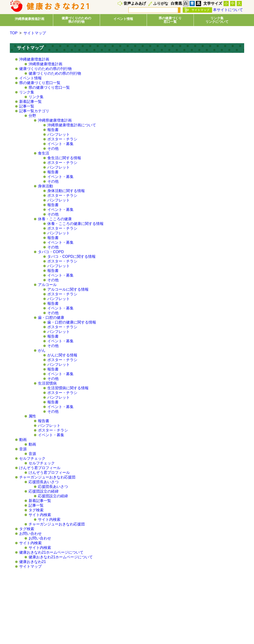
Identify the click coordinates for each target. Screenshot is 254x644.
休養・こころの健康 (55, 219)
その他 (53, 148)
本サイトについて (228, 10)
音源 (23, 449)
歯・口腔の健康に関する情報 (72, 322)
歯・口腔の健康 (51, 318)
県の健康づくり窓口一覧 (40, 83)
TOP (14, 33)
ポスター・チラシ (62, 139)
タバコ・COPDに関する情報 (71, 256)
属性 (32, 416)
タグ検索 (36, 510)
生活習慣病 (47, 383)
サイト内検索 (40, 515)
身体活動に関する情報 (66, 191)
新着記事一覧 (30, 102)
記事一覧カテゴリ (34, 111)
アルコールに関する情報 (68, 289)
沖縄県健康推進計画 (30, 19)
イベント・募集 (60, 144)
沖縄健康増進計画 (34, 59)
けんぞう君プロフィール (40, 468)
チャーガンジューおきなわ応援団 (47, 477)
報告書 (53, 130)
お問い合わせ (30, 534)
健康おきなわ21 (33, 562)
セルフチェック (32, 458)
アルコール (47, 285)
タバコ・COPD (51, 252)
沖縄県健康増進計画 (45, 64)
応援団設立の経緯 (44, 491)
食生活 (44, 153)
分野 (32, 116)
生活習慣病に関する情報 (68, 388)
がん (42, 350)
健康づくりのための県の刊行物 (45, 69)
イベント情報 (123, 19)
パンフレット (59, 134)
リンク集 (27, 92)
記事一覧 (27, 106)
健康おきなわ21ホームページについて (51, 552)
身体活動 (45, 186)
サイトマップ (35, 33)
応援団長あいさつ (44, 482)
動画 (23, 440)
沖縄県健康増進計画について (72, 125)
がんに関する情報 (62, 355)
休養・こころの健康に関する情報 (75, 224)
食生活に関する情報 (64, 158)
